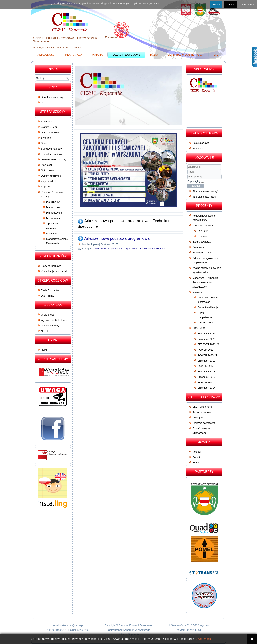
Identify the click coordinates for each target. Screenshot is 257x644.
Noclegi (197, 452)
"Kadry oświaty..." (202, 242)
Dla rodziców (53, 207)
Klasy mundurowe (51, 266)
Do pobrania (53, 218)
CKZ (216, 55)
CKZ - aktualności (203, 407)
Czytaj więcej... (205, 639)
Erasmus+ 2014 (206, 388)
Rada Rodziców (50, 290)
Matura (97, 55)
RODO (154, 55)
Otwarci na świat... (208, 323)
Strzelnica (198, 148)
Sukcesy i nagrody (51, 149)
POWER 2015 (206, 382)
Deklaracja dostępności (186, 55)
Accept (216, 5)
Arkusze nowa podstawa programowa (117, 238)
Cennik (196, 457)
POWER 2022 (206, 350)
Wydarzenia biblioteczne (55, 320)
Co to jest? (199, 418)
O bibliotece (48, 315)
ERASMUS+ (200, 328)
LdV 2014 (203, 231)
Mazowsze (198, 292)
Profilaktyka (53, 233)
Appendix (46, 187)
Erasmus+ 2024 (206, 339)
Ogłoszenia (47, 170)
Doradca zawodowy (52, 97)
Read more (248, 5)
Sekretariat (47, 121)
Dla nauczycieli (55, 213)
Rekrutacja (74, 55)
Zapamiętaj (194, 181)
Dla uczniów (53, 202)
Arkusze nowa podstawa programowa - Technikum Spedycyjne (130, 249)
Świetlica (46, 138)
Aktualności (47, 55)
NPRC (45, 331)
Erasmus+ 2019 (206, 361)
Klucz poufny (188, 174)
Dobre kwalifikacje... (209, 307)
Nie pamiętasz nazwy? (206, 191)
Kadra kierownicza (51, 154)
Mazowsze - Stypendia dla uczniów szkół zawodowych (205, 282)
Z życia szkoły (49, 181)
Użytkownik (188, 169)
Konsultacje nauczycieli (54, 271)
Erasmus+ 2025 (206, 334)
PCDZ (44, 103)
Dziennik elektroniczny (54, 159)
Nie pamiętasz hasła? (205, 197)
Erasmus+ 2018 (206, 371)
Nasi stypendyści (51, 132)
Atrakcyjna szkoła (202, 253)
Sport (44, 143)
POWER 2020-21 (207, 355)
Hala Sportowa (201, 143)
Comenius (198, 247)
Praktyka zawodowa (204, 423)
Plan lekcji (47, 165)
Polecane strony (50, 326)
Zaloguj (196, 186)
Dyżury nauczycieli (52, 176)
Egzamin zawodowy (126, 55)
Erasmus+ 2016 (206, 377)
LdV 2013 (203, 236)
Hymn (44, 350)
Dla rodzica (47, 296)
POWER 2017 (206, 366)
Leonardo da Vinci (203, 225)
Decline (231, 5)
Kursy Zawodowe (202, 412)
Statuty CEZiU (49, 127)
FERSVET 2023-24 (208, 344)
